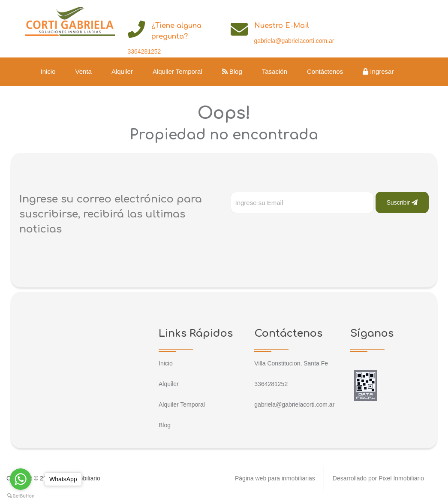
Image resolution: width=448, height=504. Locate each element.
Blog (232, 71)
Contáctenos (325, 71)
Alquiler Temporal (177, 71)
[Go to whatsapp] (21, 479)
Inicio (48, 71)
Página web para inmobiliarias (275, 478)
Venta (84, 71)
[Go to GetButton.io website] (21, 495)
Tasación (275, 71)
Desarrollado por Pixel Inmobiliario (378, 478)
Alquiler (122, 71)
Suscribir (402, 202)
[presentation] (296, 230)
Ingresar (378, 71)
